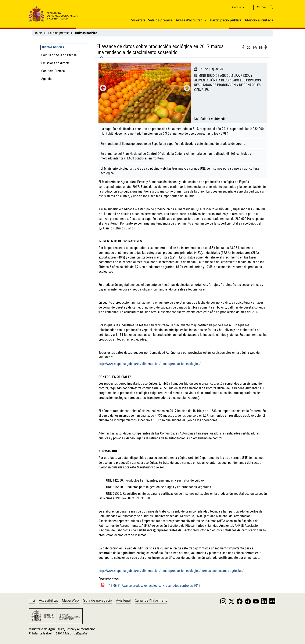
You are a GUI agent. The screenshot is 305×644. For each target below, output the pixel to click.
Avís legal (123, 600)
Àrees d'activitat (189, 20)
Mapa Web (70, 600)
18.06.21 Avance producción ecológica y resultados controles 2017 (155, 586)
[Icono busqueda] (271, 7)
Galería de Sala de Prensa (59, 55)
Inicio (39, 33)
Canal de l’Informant (151, 600)
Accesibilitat (49, 600)
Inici (32, 600)
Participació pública (226, 20)
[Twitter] (250, 48)
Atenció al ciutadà (259, 20)
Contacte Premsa (53, 71)
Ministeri (138, 20)
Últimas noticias (53, 47)
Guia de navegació (97, 600)
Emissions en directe (55, 63)
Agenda (46, 79)
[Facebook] (244, 48)
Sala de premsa (160, 20)
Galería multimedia (213, 119)
